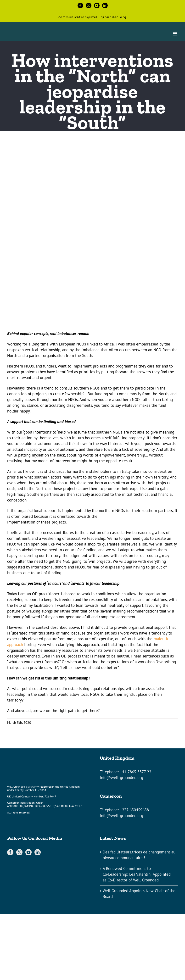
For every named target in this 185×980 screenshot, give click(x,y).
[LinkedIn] (38, 852)
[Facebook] (10, 852)
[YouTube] (28, 852)
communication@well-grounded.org (92, 17)
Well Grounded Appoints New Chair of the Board (139, 894)
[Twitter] (19, 852)
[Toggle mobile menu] (175, 34)
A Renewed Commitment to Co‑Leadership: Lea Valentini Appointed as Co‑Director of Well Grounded (137, 874)
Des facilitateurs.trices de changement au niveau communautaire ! (139, 855)
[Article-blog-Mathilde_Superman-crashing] (92, 238)
